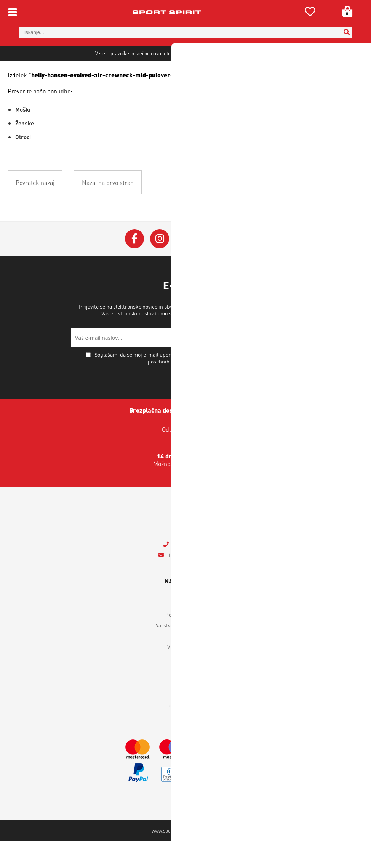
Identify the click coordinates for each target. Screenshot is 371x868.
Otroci (23, 164)
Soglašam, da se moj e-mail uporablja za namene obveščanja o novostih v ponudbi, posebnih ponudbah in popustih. (190, 384)
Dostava (185, 662)
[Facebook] (134, 265)
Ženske (25, 150)
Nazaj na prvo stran (108, 209)
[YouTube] (210, 265)
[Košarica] (345, 11)
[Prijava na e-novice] (290, 364)
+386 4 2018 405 (190, 571)
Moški (23, 136)
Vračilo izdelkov (185, 673)
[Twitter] (185, 265)
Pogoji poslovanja (186, 641)
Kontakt (186, 722)
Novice (186, 744)
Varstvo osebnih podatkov (239, 340)
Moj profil (185, 630)
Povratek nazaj (35, 209)
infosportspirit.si (190, 581)
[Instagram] (160, 265)
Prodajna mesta (186, 733)
